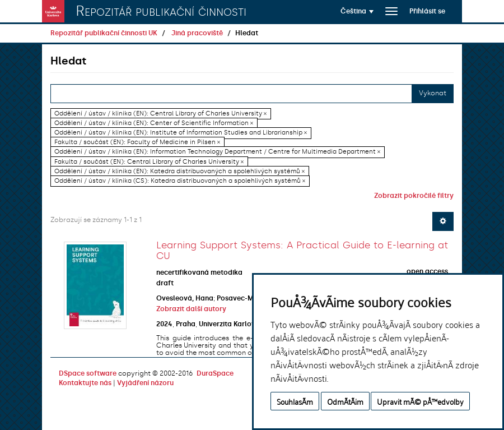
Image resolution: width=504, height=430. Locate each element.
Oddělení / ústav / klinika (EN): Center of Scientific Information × (154, 123)
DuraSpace (215, 373)
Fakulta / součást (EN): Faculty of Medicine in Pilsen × (137, 142)
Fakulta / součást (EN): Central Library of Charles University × (149, 162)
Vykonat (433, 93)
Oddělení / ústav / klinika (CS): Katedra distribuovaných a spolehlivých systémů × (180, 181)
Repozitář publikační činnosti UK (104, 33)
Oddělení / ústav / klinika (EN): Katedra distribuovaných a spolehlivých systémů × (179, 171)
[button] (357, 11)
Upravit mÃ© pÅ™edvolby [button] (420, 401)
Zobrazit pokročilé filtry (414, 196)
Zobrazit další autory (191, 309)
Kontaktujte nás (85, 383)
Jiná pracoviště (197, 33)
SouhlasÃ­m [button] (295, 401)
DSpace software (88, 373)
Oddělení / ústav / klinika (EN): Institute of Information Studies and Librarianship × (181, 133)
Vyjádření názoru (145, 383)
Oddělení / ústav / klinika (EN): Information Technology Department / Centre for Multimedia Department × (217, 152)
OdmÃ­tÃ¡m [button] (345, 401)
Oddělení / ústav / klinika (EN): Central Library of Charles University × (160, 114)
